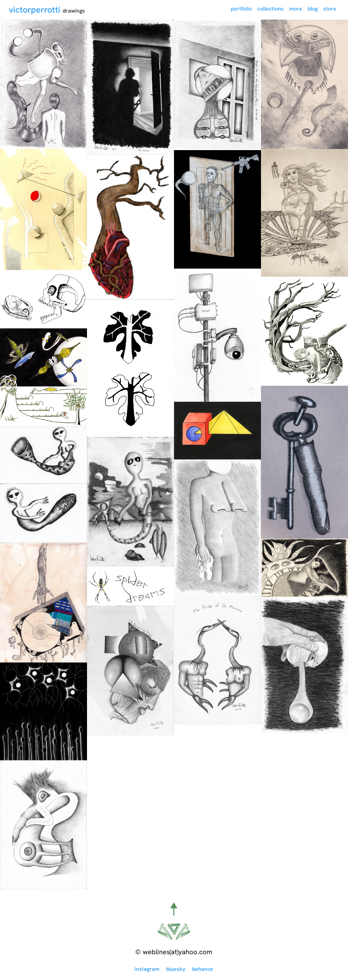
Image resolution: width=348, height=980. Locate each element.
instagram (147, 969)
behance (203, 969)
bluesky (176, 969)
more (296, 9)
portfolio (241, 9)
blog (313, 9)
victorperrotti (36, 10)
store (330, 9)
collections (271, 9)
